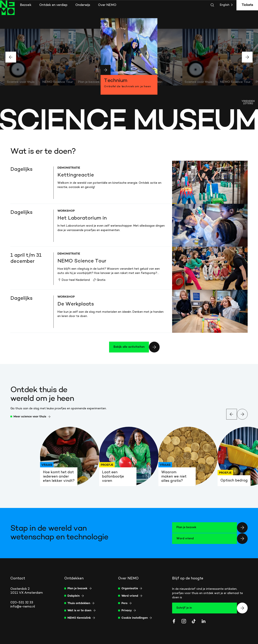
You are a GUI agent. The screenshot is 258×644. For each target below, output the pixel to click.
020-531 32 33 (22, 603)
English (227, 5)
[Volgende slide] (247, 57)
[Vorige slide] (11, 57)
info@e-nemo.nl (23, 607)
